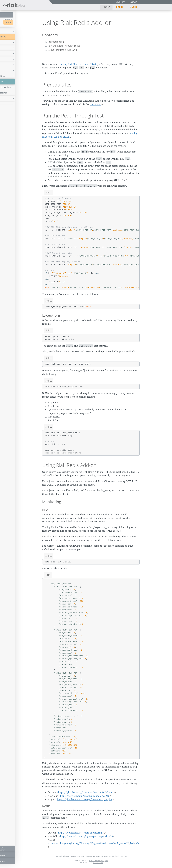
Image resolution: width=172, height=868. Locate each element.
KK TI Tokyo (98, 863)
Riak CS (133, 7)
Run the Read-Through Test (63, 46)
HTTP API (95, 104)
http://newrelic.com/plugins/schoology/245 (85, 796)
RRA (45, 510)
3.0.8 (28, 22)
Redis (46, 806)
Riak (12, 22)
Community (120, 2)
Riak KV (106, 7)
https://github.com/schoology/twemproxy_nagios (85, 799)
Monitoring (52, 502)
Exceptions (51, 315)
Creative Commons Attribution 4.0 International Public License (102, 856)
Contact (133, 2)
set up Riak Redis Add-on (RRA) (78, 64)
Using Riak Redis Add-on (61, 50)
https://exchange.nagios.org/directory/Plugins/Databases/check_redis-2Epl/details (93, 843)
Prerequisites (55, 42)
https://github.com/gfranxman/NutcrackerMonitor (86, 792)
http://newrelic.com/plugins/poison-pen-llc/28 (86, 836)
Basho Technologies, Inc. (98, 861)
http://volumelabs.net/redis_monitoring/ (81, 833)
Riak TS (120, 7)
